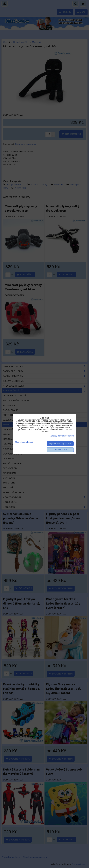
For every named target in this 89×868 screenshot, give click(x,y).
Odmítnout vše (60, 450)
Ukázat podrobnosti (24, 442)
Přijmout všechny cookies (60, 444)
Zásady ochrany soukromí (62, 436)
